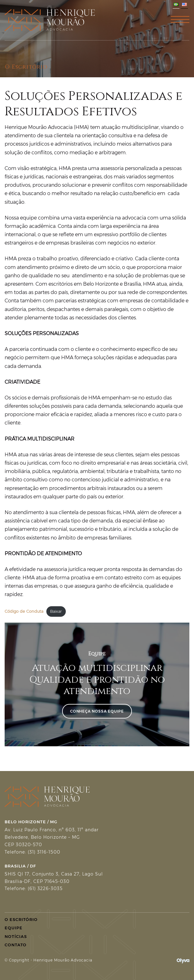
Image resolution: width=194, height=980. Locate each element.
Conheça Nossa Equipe (97, 711)
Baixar (56, 611)
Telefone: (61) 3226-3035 (34, 888)
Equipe (14, 928)
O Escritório (21, 919)
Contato (16, 945)
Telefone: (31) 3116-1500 (32, 852)
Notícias (16, 936)
